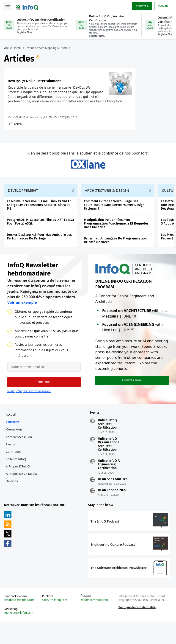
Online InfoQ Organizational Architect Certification (109, 465)
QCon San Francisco (113, 500)
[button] (43, 403)
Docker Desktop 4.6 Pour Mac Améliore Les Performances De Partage (40, 257)
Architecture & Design (107, 211)
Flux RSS (39, 58)
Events (11, 465)
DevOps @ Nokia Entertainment (22, 82)
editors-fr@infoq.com (94, 622)
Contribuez (14, 473)
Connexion (14, 450)
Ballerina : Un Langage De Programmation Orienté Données (116, 260)
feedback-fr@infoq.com (20, 622)
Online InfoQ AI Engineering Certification (109, 486)
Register (141, 5)
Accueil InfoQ (13, 47)
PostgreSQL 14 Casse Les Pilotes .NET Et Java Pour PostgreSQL (41, 242)
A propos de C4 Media (22, 495)
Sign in (163, 5)
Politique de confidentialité (137, 629)
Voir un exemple (22, 323)
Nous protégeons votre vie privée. (29, 412)
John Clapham (18, 135)
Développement (23, 211)
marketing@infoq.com (19, 635)
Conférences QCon (19, 458)
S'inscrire (13, 443)
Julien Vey (51, 135)
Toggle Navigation (9, 6)
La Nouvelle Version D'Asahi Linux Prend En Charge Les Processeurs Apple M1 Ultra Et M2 (40, 225)
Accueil (11, 436)
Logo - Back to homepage (27, 5)
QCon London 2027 (112, 511)
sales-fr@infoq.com (55, 622)
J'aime (18, 141)
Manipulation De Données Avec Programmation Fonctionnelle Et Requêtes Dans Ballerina (117, 244)
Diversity (12, 502)
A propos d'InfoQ (18, 487)
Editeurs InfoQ (16, 480)
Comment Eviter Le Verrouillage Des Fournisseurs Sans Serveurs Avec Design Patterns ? (115, 225)
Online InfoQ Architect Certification (107, 445)
